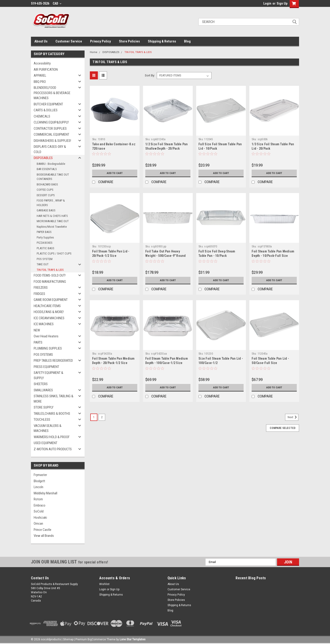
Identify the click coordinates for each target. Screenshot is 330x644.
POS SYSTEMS (43, 355)
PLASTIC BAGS (45, 248)
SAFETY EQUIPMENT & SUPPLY (48, 375)
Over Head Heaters (46, 336)
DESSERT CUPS (46, 195)
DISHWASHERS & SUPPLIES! (52, 141)
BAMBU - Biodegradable (51, 164)
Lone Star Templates (133, 639)
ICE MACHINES (44, 324)
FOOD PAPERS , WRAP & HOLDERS (51, 203)
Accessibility (42, 63)
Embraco (40, 505)
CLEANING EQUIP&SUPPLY (51, 122)
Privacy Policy (100, 41)
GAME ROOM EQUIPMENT (51, 300)
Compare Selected (283, 428)
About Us (41, 41)
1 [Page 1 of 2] (94, 417)
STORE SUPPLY (44, 407)
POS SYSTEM (45, 259)
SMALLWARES (43, 390)
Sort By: (150, 75)
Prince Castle (43, 530)
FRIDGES (39, 294)
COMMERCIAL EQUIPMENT (51, 134)
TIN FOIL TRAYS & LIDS (50, 270)
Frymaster (40, 475)
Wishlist (104, 584)
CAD (57, 3)
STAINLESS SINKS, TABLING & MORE (54, 399)
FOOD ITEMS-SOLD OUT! (50, 275)
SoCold (39, 511)
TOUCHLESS (42, 420)
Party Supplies (45, 237)
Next (293, 417)
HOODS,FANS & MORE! (49, 312)
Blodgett (39, 481)
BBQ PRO (40, 82)
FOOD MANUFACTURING (50, 282)
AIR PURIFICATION (46, 70)
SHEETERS (41, 384)
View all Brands (44, 536)
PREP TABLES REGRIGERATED (53, 361)
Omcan (38, 524)
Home (94, 52)
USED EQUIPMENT (45, 443)
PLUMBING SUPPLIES (48, 348)
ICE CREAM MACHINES (49, 318)
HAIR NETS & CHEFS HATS (52, 216)
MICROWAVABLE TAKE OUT (53, 221)
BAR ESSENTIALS (47, 169)
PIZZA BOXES (45, 243)
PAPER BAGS (44, 232)
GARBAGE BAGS (46, 210)
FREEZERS (41, 288)
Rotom (38, 499)
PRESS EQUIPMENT (46, 367)
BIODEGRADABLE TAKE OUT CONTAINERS (53, 177)
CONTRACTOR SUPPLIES (50, 129)
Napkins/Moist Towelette (52, 227)
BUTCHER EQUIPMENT (48, 104)
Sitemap (68, 639)
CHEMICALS (42, 116)
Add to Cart (115, 173)
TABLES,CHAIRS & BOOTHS (52, 414)
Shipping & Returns (162, 41)
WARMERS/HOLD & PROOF (52, 437)
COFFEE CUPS (45, 190)
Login (267, 3)
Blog (187, 41)
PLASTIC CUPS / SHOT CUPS (54, 253)
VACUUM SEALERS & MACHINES (48, 428)
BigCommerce (97, 639)
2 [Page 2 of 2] (102, 417)
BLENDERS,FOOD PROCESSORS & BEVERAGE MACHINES (52, 93)
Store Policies (129, 41)
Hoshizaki (40, 518)
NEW (37, 330)
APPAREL (40, 76)
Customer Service (69, 41)
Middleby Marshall (45, 493)
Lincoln (38, 487)
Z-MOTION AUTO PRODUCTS (53, 449)
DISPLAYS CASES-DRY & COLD (50, 149)
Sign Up (282, 3)
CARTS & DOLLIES (46, 110)
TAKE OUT (43, 264)
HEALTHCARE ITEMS (47, 306)
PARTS (38, 342)
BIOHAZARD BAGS (47, 184)
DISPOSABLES (43, 158)
